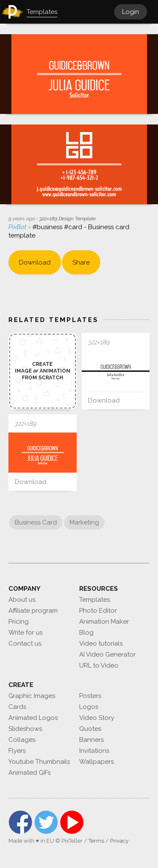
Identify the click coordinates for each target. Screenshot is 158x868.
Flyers (17, 751)
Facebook (20, 822)
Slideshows (25, 729)
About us (22, 600)
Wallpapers (96, 762)
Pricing (19, 622)
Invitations (94, 751)
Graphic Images (32, 696)
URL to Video (99, 665)
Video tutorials (101, 644)
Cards (17, 707)
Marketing (84, 522)
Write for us (25, 633)
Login (131, 12)
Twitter (46, 822)
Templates (95, 600)
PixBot (18, 227)
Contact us (25, 644)
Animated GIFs (29, 773)
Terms (96, 841)
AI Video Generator (107, 654)
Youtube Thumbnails (39, 762)
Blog (86, 633)
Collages (22, 740)
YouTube (72, 822)
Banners (91, 740)
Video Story (97, 718)
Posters (90, 696)
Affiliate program (33, 611)
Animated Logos (33, 718)
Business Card (36, 522)
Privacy (119, 841)
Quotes (90, 729)
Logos (89, 707)
